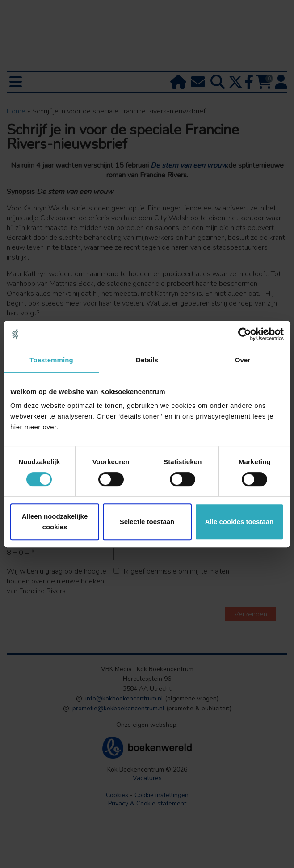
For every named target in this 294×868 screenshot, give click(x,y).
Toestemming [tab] (51, 360)
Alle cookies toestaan (239, 522)
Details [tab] (147, 360)
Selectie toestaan (147, 522)
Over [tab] (243, 360)
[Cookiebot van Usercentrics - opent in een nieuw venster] (245, 334)
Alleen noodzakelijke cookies (55, 522)
